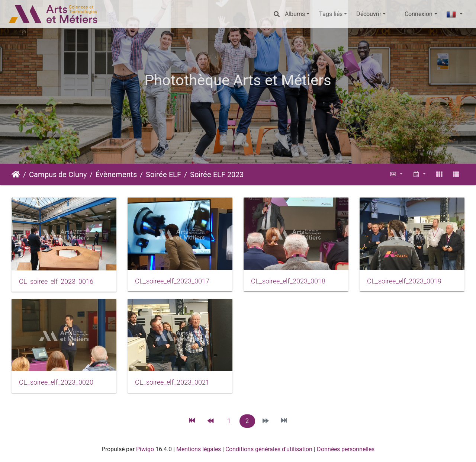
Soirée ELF (163, 174)
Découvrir (369, 14)
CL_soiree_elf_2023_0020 (56, 382)
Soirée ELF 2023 (217, 174)
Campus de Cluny (58, 174)
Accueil (16, 174)
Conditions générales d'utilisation (269, 449)
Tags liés (331, 14)
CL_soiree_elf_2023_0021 (172, 382)
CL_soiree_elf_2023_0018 (288, 281)
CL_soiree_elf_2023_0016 (56, 282)
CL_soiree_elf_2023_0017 (172, 281)
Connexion (419, 14)
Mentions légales (199, 449)
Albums (295, 14)
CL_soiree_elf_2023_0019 (404, 281)
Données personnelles (346, 449)
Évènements (116, 174)
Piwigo (145, 449)
